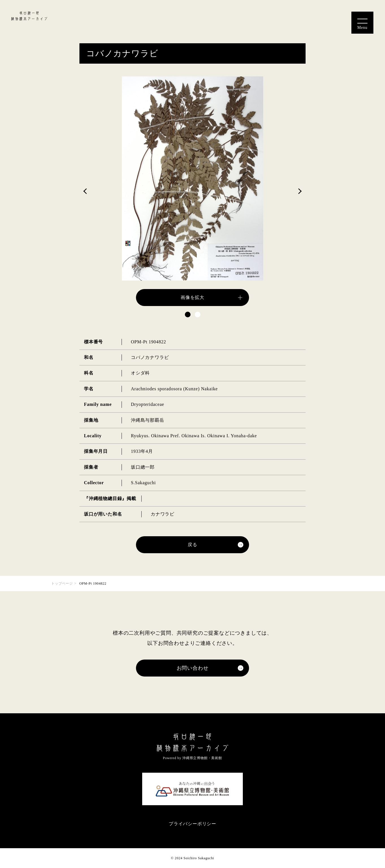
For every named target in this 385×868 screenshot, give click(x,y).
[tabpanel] (192, 191)
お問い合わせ (193, 668)
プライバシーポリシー (192, 824)
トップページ (62, 583)
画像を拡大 (192, 297)
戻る (192, 545)
